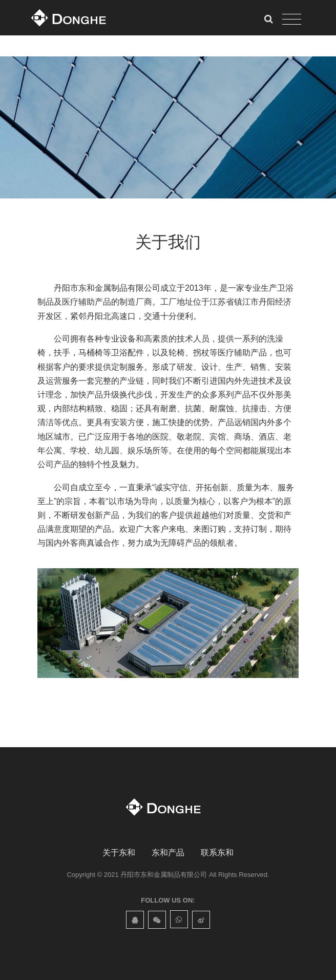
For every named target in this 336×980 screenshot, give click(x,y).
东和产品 (168, 853)
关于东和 (119, 853)
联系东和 (217, 853)
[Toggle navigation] (292, 20)
